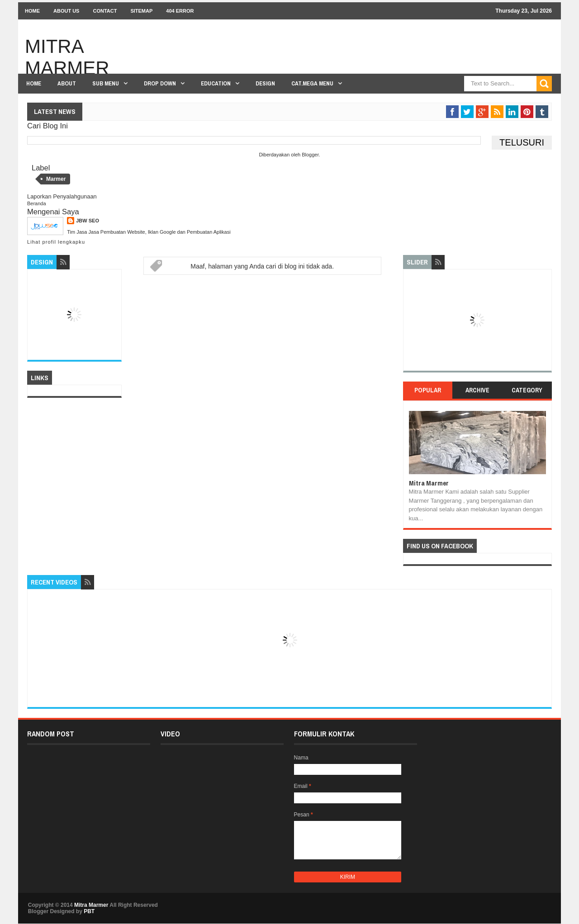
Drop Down (160, 83)
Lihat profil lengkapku (56, 242)
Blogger (310, 155)
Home (32, 11)
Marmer (56, 179)
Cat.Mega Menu (312, 83)
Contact (105, 11)
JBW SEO (88, 221)
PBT (89, 911)
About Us (66, 11)
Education (216, 83)
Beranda (37, 203)
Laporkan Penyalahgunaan (62, 196)
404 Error (180, 11)
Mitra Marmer (67, 57)
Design (265, 83)
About (67, 83)
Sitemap (141, 11)
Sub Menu (106, 83)
